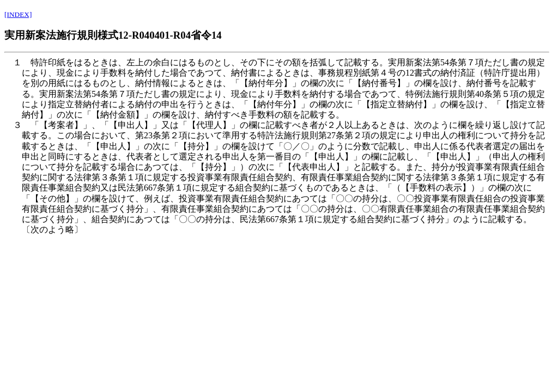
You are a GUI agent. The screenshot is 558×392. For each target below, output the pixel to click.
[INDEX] (18, 14)
